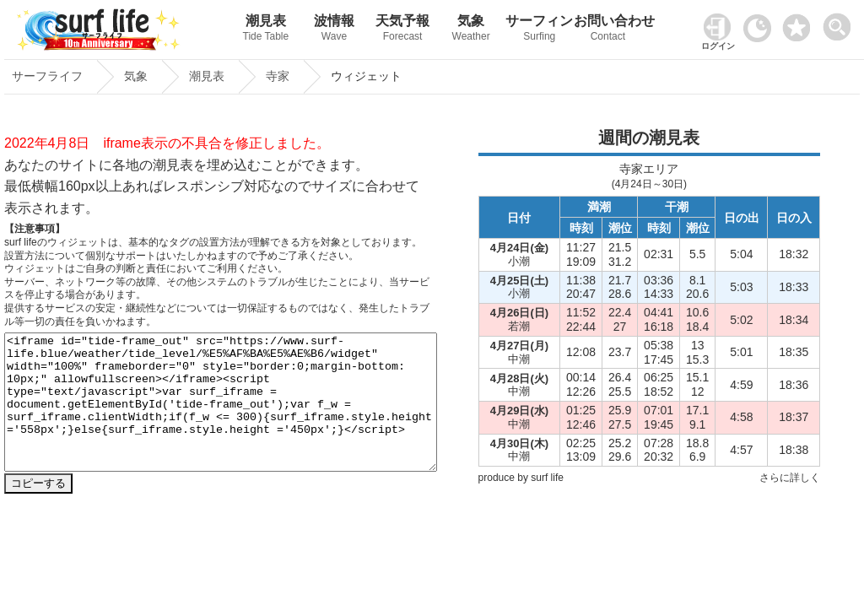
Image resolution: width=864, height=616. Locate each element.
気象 (471, 30)
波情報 (334, 30)
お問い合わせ (608, 30)
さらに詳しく (790, 478)
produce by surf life (521, 478)
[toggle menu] (841, 22)
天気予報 (403, 30)
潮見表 (265, 30)
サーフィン (540, 30)
